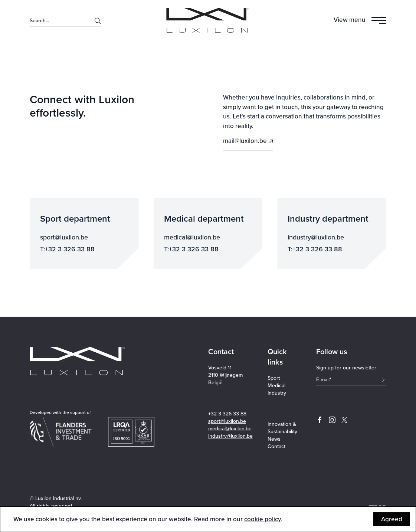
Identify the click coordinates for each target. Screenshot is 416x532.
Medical (276, 386)
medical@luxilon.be (230, 429)
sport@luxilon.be (227, 421)
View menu (350, 20)
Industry (277, 393)
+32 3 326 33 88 (227, 414)
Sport (274, 378)
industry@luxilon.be (230, 436)
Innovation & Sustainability (282, 428)
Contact (276, 447)
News (274, 439)
